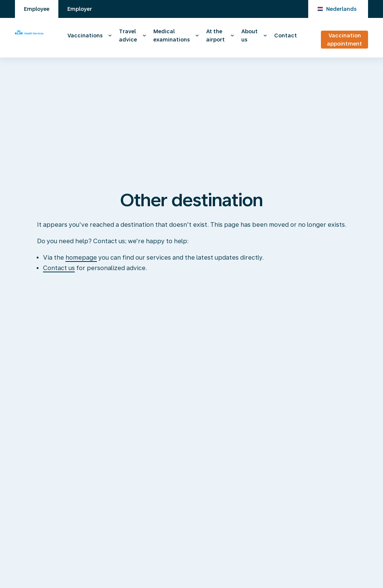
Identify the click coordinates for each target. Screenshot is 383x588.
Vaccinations (85, 35)
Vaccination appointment (344, 40)
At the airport (215, 35)
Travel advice (128, 35)
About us (249, 35)
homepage (81, 258)
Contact (286, 35)
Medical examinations (171, 35)
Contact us (59, 268)
